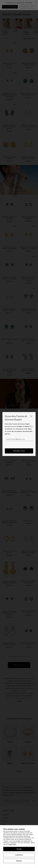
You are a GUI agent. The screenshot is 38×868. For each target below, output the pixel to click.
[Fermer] (31, 416)
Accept (19, 849)
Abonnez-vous (19, 451)
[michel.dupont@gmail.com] (19, 439)
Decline (19, 861)
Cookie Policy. (12, 844)
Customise (19, 855)
